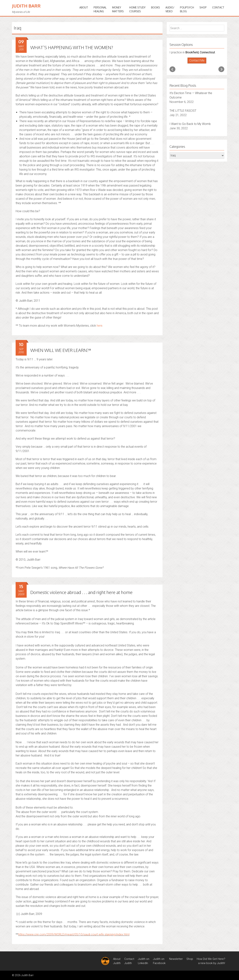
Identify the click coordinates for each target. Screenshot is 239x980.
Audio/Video (170, 9)
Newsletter (176, 959)
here (100, 326)
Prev (172, 69)
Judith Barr (26, 6)
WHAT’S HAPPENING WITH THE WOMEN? (72, 47)
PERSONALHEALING (100, 9)
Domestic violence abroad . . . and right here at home (81, 592)
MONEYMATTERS (118, 9)
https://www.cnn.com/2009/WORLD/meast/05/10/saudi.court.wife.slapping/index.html (74, 934)
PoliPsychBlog (187, 9)
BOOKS (156, 7)
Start (196, 64)
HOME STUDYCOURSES (137, 9)
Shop (203, 7)
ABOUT (84, 7)
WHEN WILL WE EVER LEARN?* (61, 350)
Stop (198, 64)
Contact (218, 7)
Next (221, 69)
